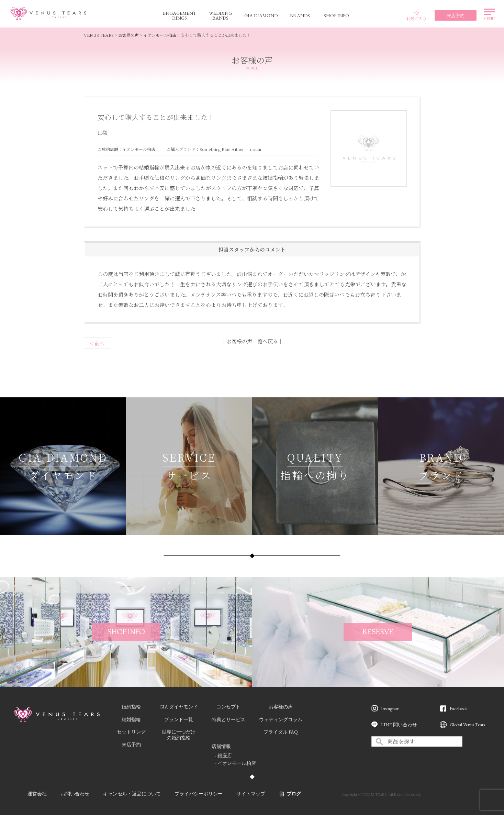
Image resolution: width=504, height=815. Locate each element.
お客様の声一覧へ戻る (252, 341)
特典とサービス (228, 719)
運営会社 (37, 794)
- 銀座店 (223, 756)
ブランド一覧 (179, 719)
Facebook (459, 708)
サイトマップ (251, 794)
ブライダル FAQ (281, 732)
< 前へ (97, 343)
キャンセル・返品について (132, 794)
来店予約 (131, 745)
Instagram (390, 708)
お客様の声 (281, 707)
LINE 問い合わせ (399, 725)
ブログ (294, 794)
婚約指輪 (131, 707)
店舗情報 (221, 746)
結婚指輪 (131, 719)
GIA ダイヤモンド (179, 707)
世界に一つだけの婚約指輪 (179, 735)
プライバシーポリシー (199, 794)
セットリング (131, 732)
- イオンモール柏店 (236, 763)
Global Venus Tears (467, 725)
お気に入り (416, 16)
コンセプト (228, 707)
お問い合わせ (75, 794)
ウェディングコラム (281, 719)
